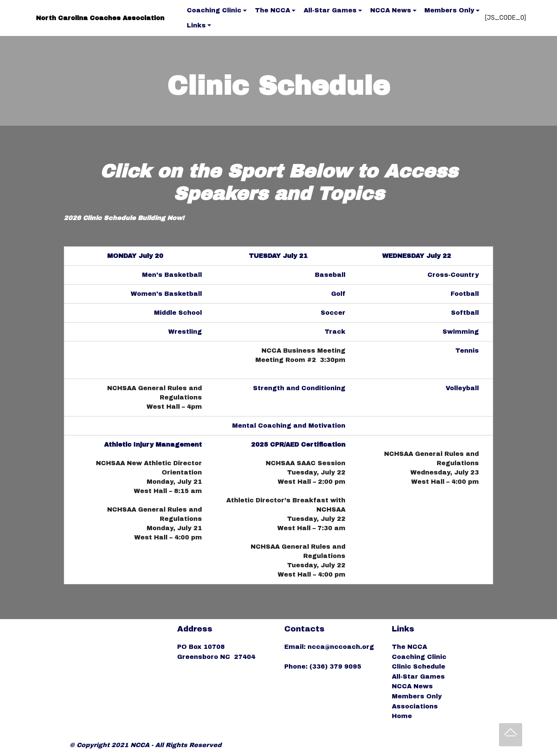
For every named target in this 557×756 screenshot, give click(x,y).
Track (335, 332)
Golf (338, 294)
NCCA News (391, 10)
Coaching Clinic (214, 10)
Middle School (178, 313)
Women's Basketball (166, 294)
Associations (415, 706)
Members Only (449, 10)
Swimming (461, 332)
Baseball (330, 275)
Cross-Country (453, 275)
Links (196, 25)
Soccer (333, 313)
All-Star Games (330, 10)
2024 (95, 445)
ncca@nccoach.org (342, 647)
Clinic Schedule (419, 666)
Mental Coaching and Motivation (289, 426)
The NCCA (273, 10)
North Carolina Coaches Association (100, 18)
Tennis (467, 351)
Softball (465, 313)
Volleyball (462, 388)
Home (402, 716)
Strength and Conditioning (299, 388)
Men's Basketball (172, 275)
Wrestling (185, 332)
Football (465, 294)
